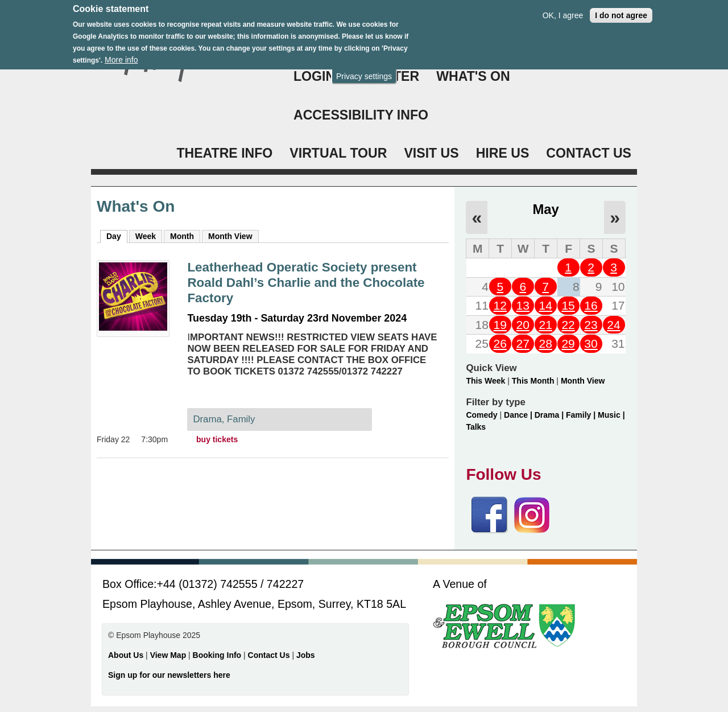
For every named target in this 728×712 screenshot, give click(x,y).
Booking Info (217, 655)
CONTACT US (589, 153)
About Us (126, 655)
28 (545, 343)
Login (314, 76)
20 (523, 325)
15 (568, 305)
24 (613, 325)
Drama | (550, 415)
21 (545, 325)
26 (500, 343)
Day (117, 236)
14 (545, 305)
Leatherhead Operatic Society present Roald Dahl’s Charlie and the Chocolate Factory (306, 283)
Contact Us (270, 655)
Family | (582, 415)
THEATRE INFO (224, 153)
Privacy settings (364, 73)
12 (500, 305)
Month (182, 236)
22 (568, 325)
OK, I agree (563, 13)
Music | (611, 415)
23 (591, 325)
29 (568, 343)
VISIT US (431, 153)
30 (591, 343)
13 (523, 305)
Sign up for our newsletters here (169, 675)
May (546, 209)
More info (121, 57)
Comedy (481, 415)
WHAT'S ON (473, 76)
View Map (169, 655)
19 (500, 325)
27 (523, 343)
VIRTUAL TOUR (338, 153)
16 (591, 305)
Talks (476, 427)
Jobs (306, 655)
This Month (533, 381)
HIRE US (503, 153)
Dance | (519, 415)
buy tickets (217, 439)
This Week (485, 381)
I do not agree (621, 13)
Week (146, 236)
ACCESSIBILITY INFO (361, 115)
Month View (230, 236)
